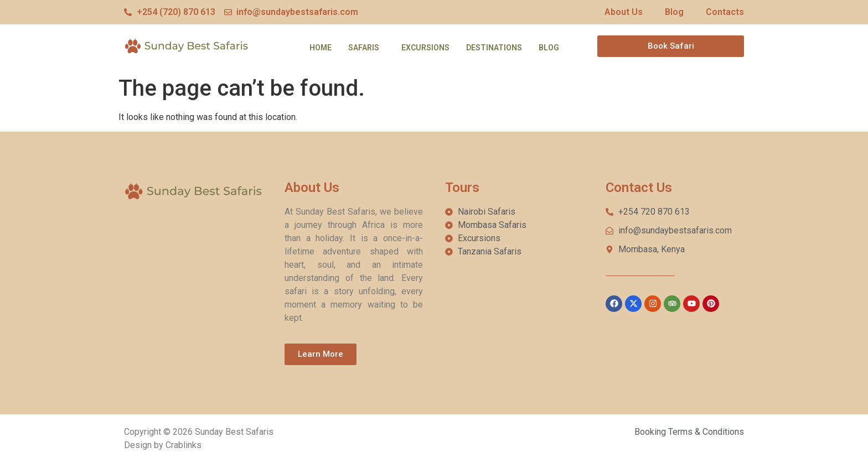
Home (321, 48)
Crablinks (184, 445)
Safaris (364, 48)
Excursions (425, 48)
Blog (549, 48)
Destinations (494, 48)
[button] (366, 48)
